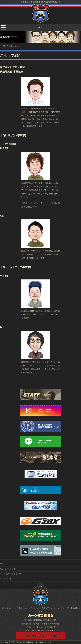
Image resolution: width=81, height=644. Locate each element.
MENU (40, 27)
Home (3, 46)
